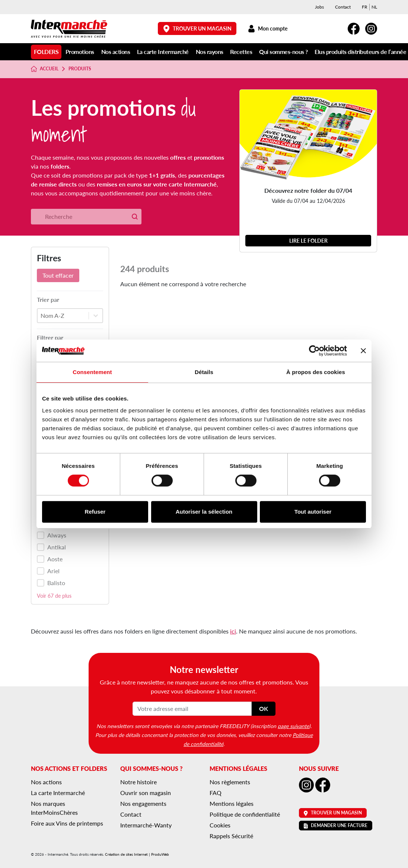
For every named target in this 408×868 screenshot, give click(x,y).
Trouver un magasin (197, 28)
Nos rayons (210, 52)
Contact (343, 7)
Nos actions (116, 52)
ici (233, 631)
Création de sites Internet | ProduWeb (137, 854)
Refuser (95, 512)
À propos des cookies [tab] (316, 372)
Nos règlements (230, 782)
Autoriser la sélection (204, 512)
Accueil (45, 69)
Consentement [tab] (92, 372)
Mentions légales (232, 803)
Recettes (241, 52)
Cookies (220, 825)
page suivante (293, 726)
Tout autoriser (313, 512)
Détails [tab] (204, 372)
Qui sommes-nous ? (283, 52)
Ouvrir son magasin (146, 793)
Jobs (319, 7)
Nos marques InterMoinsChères (54, 808)
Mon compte (267, 28)
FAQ (216, 793)
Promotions (80, 52)
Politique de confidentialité (245, 814)
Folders (46, 52)
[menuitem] (365, 7)
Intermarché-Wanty (146, 825)
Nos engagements (143, 803)
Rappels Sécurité (231, 836)
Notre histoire (138, 782)
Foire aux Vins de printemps (67, 823)
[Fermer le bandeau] (363, 351)
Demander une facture (336, 825)
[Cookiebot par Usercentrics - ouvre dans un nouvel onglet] (314, 351)
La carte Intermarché (163, 52)
